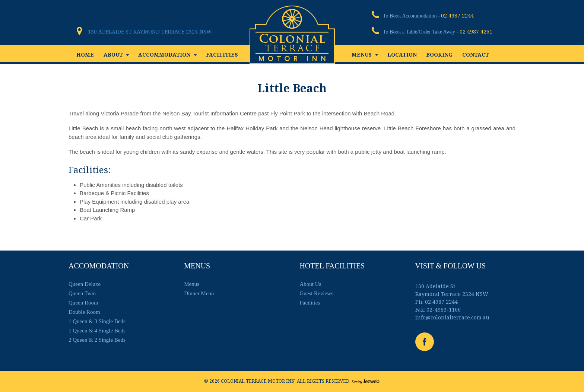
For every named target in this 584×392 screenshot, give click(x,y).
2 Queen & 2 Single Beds (97, 340)
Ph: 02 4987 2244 (437, 302)
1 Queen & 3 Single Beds (97, 321)
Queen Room (83, 303)
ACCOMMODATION (164, 55)
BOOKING (439, 55)
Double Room (84, 312)
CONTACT (476, 55)
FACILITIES (222, 55)
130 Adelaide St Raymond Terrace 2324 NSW (150, 31)
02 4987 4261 (476, 31)
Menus (192, 284)
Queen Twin (82, 293)
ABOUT (113, 55)
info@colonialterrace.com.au (452, 317)
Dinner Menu (199, 293)
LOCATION (402, 55)
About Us (310, 284)
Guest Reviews (316, 293)
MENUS (362, 55)
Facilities (310, 303)
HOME (85, 55)
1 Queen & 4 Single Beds (97, 331)
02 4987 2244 (457, 15)
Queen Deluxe (85, 284)
